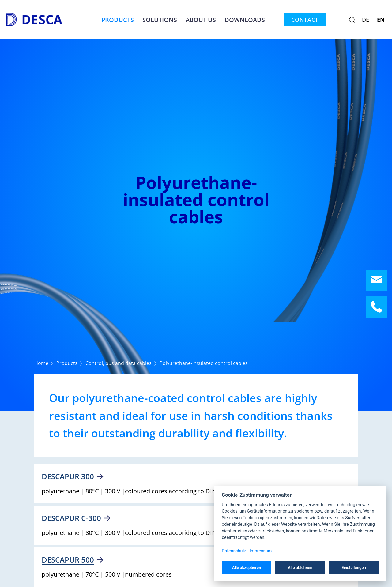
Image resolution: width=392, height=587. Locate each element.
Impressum (261, 551)
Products (118, 20)
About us (201, 20)
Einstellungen (354, 568)
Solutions (160, 20)
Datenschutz (234, 551)
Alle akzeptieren (247, 568)
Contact (305, 20)
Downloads (245, 20)
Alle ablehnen (300, 568)
